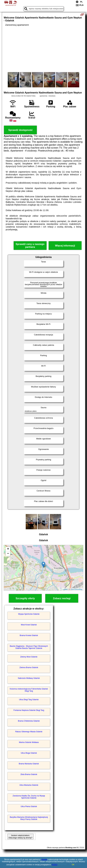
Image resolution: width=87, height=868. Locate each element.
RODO (55, 865)
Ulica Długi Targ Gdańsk (29, 700)
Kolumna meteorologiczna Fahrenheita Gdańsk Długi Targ (29, 690)
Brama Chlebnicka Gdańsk (29, 721)
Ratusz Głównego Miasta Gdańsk (29, 732)
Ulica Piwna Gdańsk (29, 806)
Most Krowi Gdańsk (29, 625)
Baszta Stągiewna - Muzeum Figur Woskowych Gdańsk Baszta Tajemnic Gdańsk (29, 647)
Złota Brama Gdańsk (29, 774)
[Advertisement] (43, 49)
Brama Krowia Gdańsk (29, 635)
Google (44, 859)
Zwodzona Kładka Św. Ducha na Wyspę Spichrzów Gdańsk (29, 797)
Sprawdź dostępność (20, 130)
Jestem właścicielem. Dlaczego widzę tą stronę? (20, 837)
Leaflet (65, 589)
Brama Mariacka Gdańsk (29, 764)
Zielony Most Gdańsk (29, 657)
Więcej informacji (65, 246)
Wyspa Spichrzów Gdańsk (29, 614)
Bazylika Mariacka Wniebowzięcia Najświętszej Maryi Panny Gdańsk (29, 818)
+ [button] (8, 549)
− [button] (8, 554)
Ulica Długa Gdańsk (29, 753)
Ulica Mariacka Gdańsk (29, 785)
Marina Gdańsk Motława (29, 742)
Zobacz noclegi (62, 598)
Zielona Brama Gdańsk (29, 667)
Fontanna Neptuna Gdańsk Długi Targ (29, 710)
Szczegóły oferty (25, 598)
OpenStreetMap (77, 589)
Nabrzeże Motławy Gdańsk (29, 678)
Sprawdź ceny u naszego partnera (30, 246)
